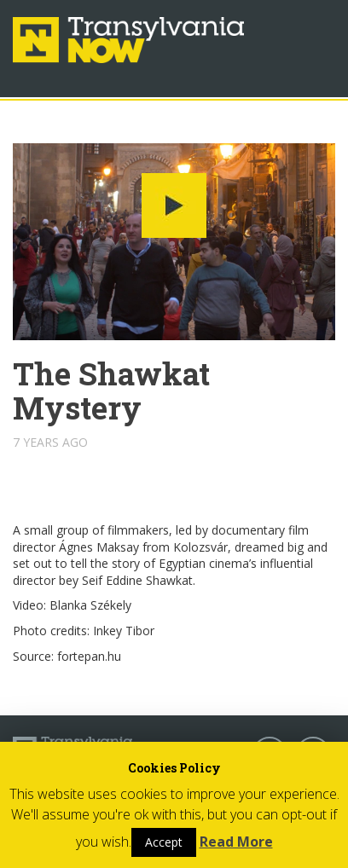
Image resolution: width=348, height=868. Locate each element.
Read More (236, 842)
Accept (164, 842)
